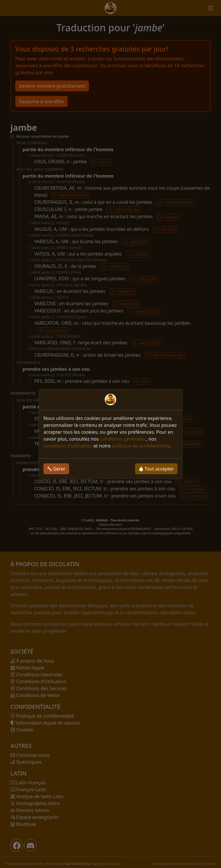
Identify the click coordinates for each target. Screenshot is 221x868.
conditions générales (123, 439)
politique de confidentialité (141, 446)
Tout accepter (156, 469)
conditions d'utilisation (68, 446)
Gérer (56, 469)
